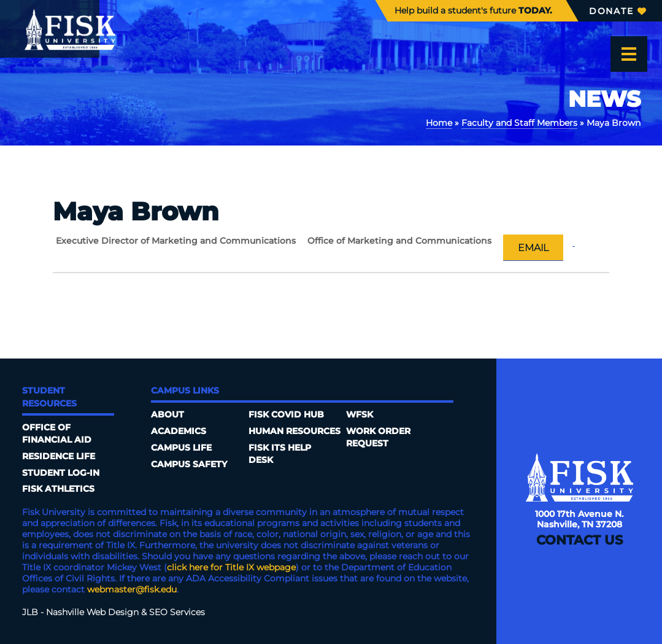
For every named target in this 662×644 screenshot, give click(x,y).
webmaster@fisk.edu (132, 589)
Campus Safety (189, 464)
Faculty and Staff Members (519, 123)
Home (439, 123)
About (167, 414)
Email (533, 247)
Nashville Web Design (92, 612)
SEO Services (177, 612)
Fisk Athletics (58, 489)
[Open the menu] (629, 54)
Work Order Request (378, 437)
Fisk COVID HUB (286, 414)
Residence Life (59, 456)
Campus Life (181, 448)
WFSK (360, 414)
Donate (618, 11)
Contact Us (579, 540)
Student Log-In (61, 473)
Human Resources (294, 431)
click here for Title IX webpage (231, 567)
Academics (179, 431)
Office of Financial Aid (57, 433)
